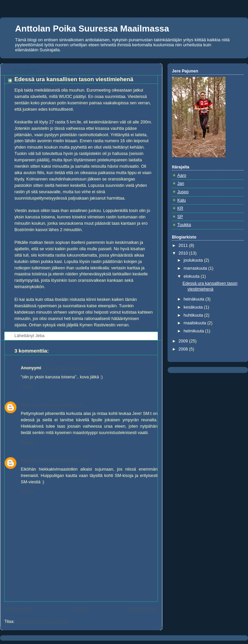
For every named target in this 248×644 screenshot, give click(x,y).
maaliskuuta (196, 323)
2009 (184, 341)
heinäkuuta (195, 299)
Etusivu (80, 609)
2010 (184, 253)
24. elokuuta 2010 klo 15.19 (61, 460)
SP (180, 217)
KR (180, 208)
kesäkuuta (194, 307)
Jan (181, 183)
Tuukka (184, 225)
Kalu (181, 200)
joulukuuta (194, 260)
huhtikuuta (194, 315)
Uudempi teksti (18, 609)
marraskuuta (196, 268)
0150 (25, 405)
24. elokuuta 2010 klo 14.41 (58, 405)
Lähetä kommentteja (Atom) (42, 622)
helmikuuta (194, 331)
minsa (27, 460)
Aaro (182, 175)
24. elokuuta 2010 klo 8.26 (68, 368)
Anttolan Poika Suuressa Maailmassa (92, 29)
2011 (184, 246)
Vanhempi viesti (143, 609)
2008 (184, 349)
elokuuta (192, 276)
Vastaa (27, 386)
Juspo (183, 192)
